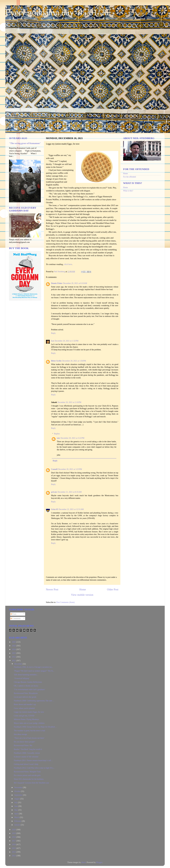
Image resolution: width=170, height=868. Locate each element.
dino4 (83, 862)
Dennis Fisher (57, 283)
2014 (14, 852)
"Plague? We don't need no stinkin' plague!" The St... (34, 671)
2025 (14, 646)
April (17, 814)
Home (83, 589)
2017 (14, 841)
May (16, 810)
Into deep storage (20, 734)
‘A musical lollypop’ (22, 678)
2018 (14, 837)
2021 (14, 661)
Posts (13, 614)
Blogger (99, 862)
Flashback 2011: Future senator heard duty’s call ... (33, 760)
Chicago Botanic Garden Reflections (28, 682)
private (54, 492)
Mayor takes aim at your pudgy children (29, 723)
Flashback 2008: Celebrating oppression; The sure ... (34, 701)
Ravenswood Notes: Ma (23, 745)
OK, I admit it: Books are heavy (26, 686)
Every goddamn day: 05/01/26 (57, 12)
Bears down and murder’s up (25, 704)
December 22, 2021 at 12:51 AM (71, 509)
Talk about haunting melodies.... (26, 675)
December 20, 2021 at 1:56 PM (74, 361)
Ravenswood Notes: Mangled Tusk (27, 772)
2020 (14, 830)
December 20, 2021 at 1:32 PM (67, 341)
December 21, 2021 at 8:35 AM (70, 492)
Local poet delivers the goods (25, 697)
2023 (14, 653)
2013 (14, 856)
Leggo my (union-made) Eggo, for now (29, 712)
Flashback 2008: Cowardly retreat (27, 753)
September (19, 795)
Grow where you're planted (24, 708)
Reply (53, 333)
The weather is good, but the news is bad (29, 731)
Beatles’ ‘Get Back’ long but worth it (28, 749)
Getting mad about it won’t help (26, 764)
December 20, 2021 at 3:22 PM (72, 438)
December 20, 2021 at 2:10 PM (69, 402)
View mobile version (82, 595)
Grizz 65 (55, 509)
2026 (14, 642)
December (18, 664)
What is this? (128, 191)
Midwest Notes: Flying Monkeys (26, 719)
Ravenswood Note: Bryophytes (26, 693)
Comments (16, 618)
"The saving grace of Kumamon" (25, 143)
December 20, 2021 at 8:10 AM (75, 283)
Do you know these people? (24, 742)
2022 (14, 657)
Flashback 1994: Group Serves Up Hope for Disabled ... (35, 727)
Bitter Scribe (56, 361)
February (18, 821)
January (17, 825)
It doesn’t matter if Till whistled (26, 757)
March (17, 817)
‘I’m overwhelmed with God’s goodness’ (30, 690)
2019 (14, 833)
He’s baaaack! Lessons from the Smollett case (31, 783)
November (18, 787)
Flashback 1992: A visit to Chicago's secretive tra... (33, 667)
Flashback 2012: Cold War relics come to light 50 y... (34, 768)
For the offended (130, 177)
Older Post (113, 589)
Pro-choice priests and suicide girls (27, 775)
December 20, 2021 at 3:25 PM (70, 469)
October (18, 791)
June (16, 806)
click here (68, 264)
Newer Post (52, 589)
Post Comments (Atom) (66, 602)
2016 (14, 844)
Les (53, 341)
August (17, 799)
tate (58, 438)
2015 (14, 848)
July (16, 802)
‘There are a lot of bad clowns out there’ (29, 738)
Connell (54, 469)
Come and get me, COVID (24, 716)
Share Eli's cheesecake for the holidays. (29, 779)
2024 (14, 649)
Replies (57, 434)
